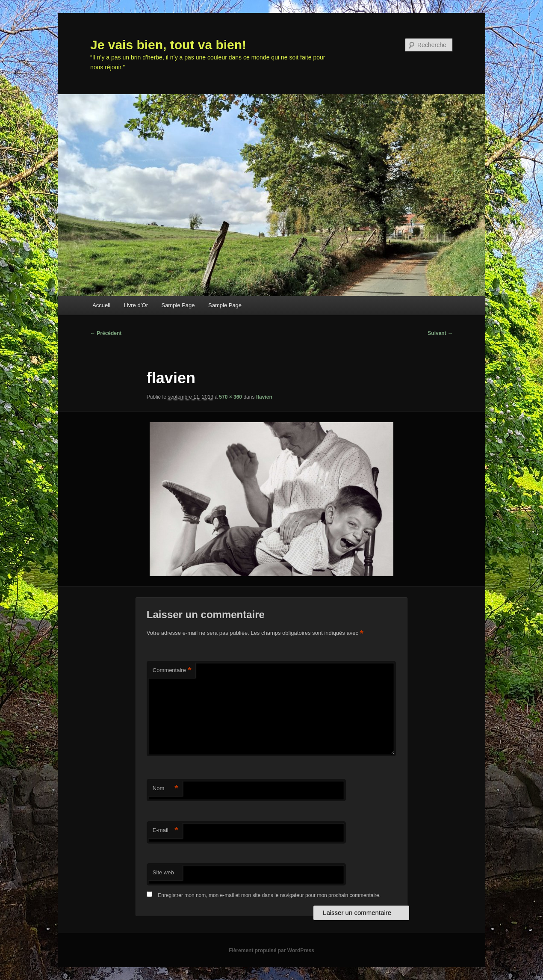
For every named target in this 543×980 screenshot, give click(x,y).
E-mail (165, 830)
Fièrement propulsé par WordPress (271, 950)
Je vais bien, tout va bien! (168, 45)
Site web (163, 872)
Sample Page (178, 305)
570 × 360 (230, 397)
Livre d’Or (136, 305)
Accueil (101, 305)
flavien (264, 397)
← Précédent (106, 333)
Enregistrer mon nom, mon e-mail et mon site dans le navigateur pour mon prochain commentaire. (269, 895)
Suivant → (440, 333)
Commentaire (172, 671)
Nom (165, 789)
